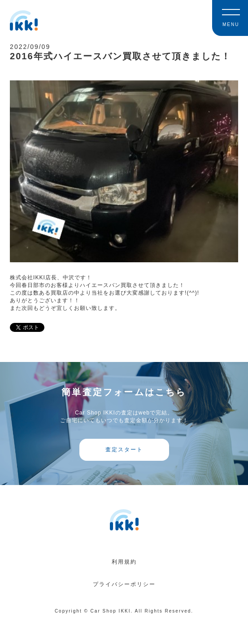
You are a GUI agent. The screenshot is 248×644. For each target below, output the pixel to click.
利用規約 (124, 562)
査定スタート (124, 450)
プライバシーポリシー (124, 584)
